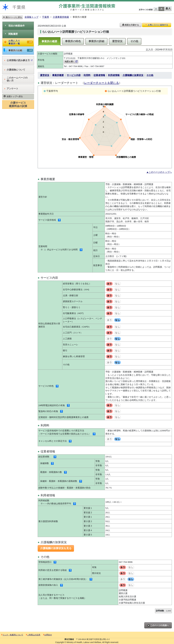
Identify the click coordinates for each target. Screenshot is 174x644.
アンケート (11, 89)
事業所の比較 (18, 50)
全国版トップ (31, 17)
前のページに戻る (12, 17)
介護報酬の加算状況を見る (56, 548)
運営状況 (117, 41)
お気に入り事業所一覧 (18, 42)
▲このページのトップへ (159, 172)
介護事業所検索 (61, 17)
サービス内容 (74, 75)
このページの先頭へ (158, 625)
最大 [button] (168, 9)
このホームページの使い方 (16, 79)
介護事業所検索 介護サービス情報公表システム (87, 7)
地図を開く (71, 62)
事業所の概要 (49, 41)
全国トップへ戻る (13, 96)
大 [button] (161, 9)
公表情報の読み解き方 (18, 60)
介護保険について (15, 70)
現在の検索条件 (15, 26)
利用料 (87, 75)
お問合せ (48, 635)
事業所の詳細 (96, 41)
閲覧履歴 (11, 34)
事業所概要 (58, 75)
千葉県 (46, 17)
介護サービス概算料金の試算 (18, 104)
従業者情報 (99, 75)
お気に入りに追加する (157, 25)
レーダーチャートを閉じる (101, 83)
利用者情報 (114, 75)
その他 (134, 41)
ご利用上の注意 (33, 635)
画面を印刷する (131, 25)
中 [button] (156, 9)
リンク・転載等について (12, 635)
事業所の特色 (73, 41)
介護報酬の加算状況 (133, 75)
